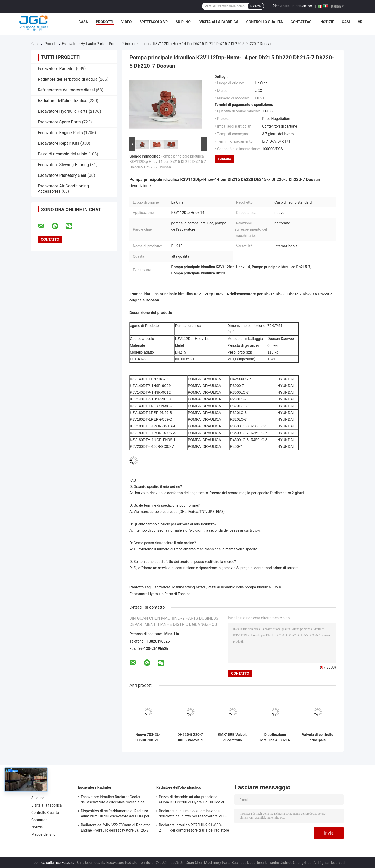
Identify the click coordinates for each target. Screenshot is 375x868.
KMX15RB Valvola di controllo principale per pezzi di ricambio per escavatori (233, 738)
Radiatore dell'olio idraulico (63, 101)
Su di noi (184, 22)
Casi (346, 22)
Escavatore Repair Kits (58, 143)
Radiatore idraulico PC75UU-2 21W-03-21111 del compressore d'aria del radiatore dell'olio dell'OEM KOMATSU (194, 828)
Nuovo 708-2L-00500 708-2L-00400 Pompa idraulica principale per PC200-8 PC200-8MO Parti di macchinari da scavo (148, 738)
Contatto (224, 159)
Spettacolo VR (154, 22)
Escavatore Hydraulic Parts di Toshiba (160, 594)
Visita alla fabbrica (219, 22)
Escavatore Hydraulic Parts (83, 44)
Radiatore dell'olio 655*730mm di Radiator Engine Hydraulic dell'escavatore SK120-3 (115, 828)
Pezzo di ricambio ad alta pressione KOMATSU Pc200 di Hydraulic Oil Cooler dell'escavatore (192, 800)
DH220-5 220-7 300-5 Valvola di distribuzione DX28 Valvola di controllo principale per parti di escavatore (190, 738)
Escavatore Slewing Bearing (63, 165)
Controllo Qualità (264, 22)
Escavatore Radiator (56, 69)
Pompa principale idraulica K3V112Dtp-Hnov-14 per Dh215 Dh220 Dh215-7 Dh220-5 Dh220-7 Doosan (168, 162)
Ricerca (256, 6)
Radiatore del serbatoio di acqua (68, 79)
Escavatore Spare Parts (59, 122)
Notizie (327, 22)
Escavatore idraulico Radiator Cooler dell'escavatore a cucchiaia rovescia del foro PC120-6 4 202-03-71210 (113, 800)
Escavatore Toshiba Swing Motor (179, 587)
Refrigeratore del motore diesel (66, 90)
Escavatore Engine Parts (60, 133)
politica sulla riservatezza (54, 863)
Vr (360, 22)
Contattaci (302, 22)
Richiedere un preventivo (292, 6)
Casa (83, 22)
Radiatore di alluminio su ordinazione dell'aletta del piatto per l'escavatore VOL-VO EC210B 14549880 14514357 (193, 814)
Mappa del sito (43, 834)
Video (127, 22)
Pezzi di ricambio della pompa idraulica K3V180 (246, 587)
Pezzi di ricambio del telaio (63, 154)
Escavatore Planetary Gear (62, 175)
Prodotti (105, 22)
